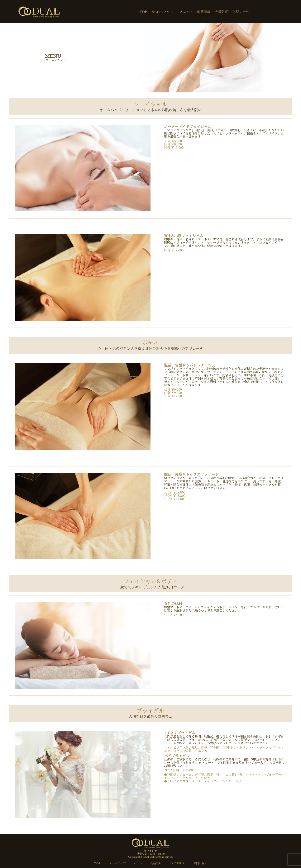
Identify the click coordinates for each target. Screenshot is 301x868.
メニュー (186, 12)
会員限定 (221, 12)
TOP (143, 12)
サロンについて (163, 12)
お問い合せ (241, 12)
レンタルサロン (177, 863)
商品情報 (204, 12)
